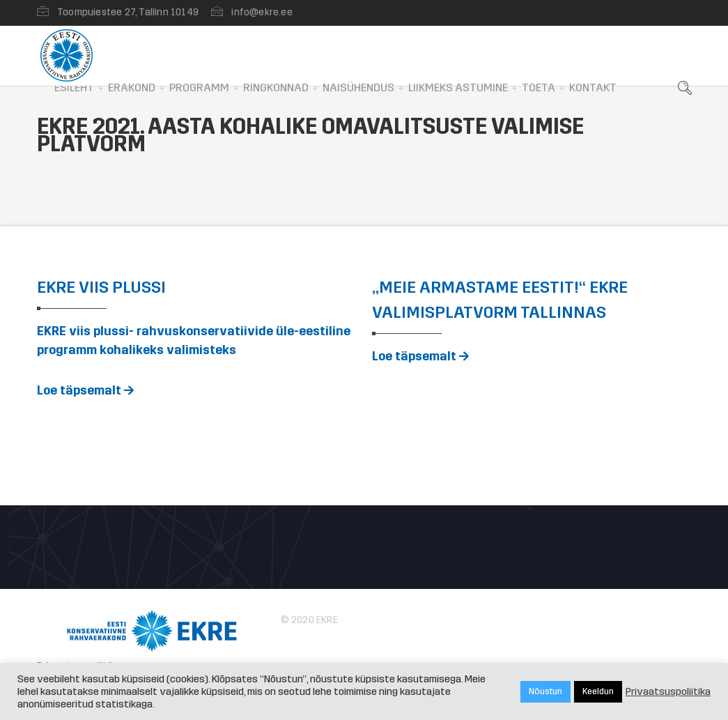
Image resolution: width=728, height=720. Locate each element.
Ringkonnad (276, 87)
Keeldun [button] (598, 691)
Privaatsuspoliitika (668, 691)
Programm (199, 87)
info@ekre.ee (262, 12)
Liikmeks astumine (458, 87)
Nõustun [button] (545, 691)
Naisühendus (358, 87)
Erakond (132, 87)
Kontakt (593, 87)
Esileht (74, 87)
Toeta (539, 87)
